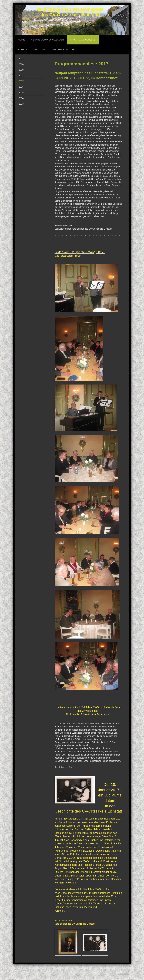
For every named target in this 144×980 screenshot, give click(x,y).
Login (126, 970)
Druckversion (23, 970)
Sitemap (37, 970)
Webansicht (123, 973)
